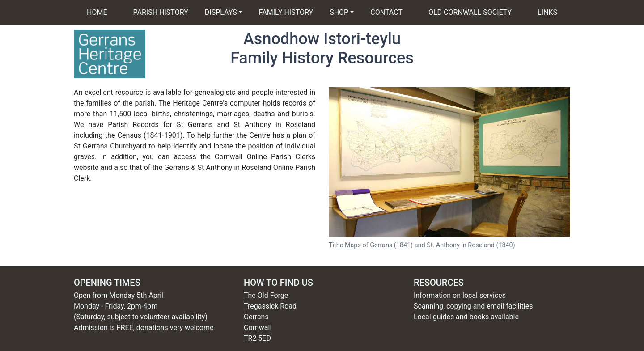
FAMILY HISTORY (292, 12)
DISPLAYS (221, 12)
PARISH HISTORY (161, 12)
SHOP (339, 12)
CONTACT (386, 12)
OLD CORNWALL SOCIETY (470, 12)
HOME (97, 12)
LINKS (547, 12)
